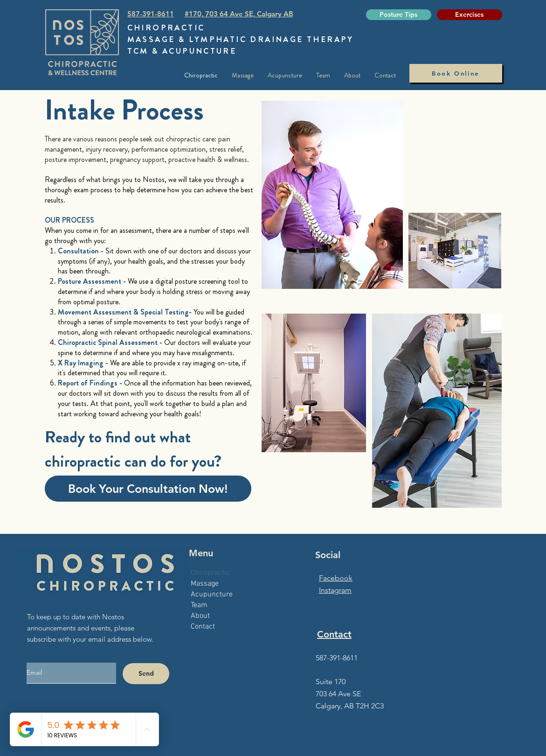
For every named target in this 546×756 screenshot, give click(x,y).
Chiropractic (210, 573)
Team (199, 605)
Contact (203, 627)
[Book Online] (456, 73)
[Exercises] (470, 15)
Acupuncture (212, 595)
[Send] (146, 674)
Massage (205, 584)
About (200, 616)
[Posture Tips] (399, 15)
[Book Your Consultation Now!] (148, 489)
